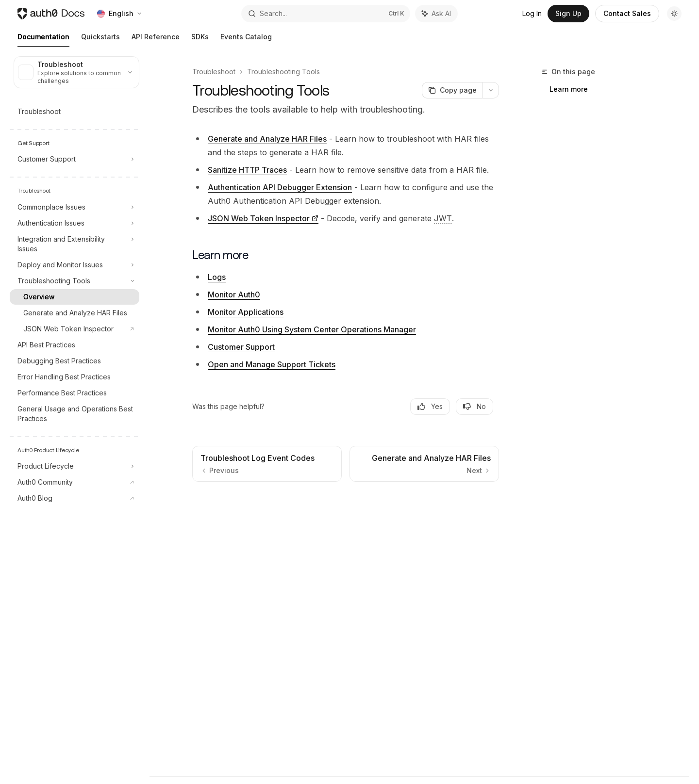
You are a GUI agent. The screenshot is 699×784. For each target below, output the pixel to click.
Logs (217, 277)
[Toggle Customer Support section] (75, 159)
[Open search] (325, 14)
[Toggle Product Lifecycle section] (75, 466)
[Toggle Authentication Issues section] (75, 223)
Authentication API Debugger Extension (280, 187)
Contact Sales (627, 13)
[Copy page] (452, 90)
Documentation (43, 40)
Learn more (569, 89)
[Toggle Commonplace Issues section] (75, 207)
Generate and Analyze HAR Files (267, 139)
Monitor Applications (246, 312)
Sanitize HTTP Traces (247, 170)
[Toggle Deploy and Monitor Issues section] (75, 265)
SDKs (200, 40)
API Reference (156, 40)
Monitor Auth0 (234, 294)
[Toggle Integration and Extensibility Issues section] (75, 244)
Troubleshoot (214, 72)
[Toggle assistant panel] (436, 14)
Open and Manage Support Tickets (272, 364)
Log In (532, 13)
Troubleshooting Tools (283, 72)
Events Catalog (246, 40)
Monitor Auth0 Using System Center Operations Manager (312, 329)
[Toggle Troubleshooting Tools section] (75, 281)
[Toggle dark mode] (674, 14)
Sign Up (568, 13)
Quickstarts (100, 40)
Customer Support (241, 347)
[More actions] (491, 90)
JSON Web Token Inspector (259, 218)
